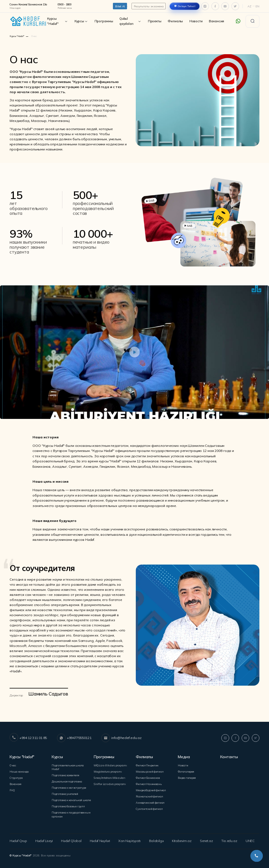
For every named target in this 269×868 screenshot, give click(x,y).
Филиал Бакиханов (148, 777)
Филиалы (175, 21)
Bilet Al (120, 6)
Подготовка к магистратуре (68, 787)
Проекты (155, 21)
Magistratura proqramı (108, 771)
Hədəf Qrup (18, 839)
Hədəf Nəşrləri (100, 839)
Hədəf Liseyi (44, 839)
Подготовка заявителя (65, 775)
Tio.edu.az (229, 839)
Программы (104, 21)
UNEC (250, 839)
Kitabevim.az (182, 839)
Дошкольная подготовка (67, 781)
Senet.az (207, 839)
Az (250, 6)
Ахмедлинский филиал (150, 801)
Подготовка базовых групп (68, 805)
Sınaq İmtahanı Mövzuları (109, 777)
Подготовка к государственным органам (71, 813)
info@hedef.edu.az (120, 738)
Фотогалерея (185, 771)
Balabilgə (157, 839)
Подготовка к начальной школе (71, 799)
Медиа (184, 757)
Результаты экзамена (149, 6)
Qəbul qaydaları (130, 21)
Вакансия (216, 21)
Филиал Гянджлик (147, 765)
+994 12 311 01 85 (28, 738)
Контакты (229, 757)
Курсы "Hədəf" (58, 21)
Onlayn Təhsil (187, 6)
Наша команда (19, 771)
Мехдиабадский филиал (151, 789)
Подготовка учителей (64, 793)
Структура (16, 777)
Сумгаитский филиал (149, 807)
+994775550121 (74, 738)
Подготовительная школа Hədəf (67, 767)
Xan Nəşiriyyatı (130, 839)
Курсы (81, 21)
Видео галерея (186, 777)
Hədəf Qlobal (71, 839)
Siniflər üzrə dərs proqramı (110, 783)
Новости (196, 21)
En (257, 6)
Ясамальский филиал (149, 795)
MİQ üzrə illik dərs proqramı (110, 765)
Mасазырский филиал (149, 771)
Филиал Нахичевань (148, 783)
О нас (13, 765)
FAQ (12, 789)
